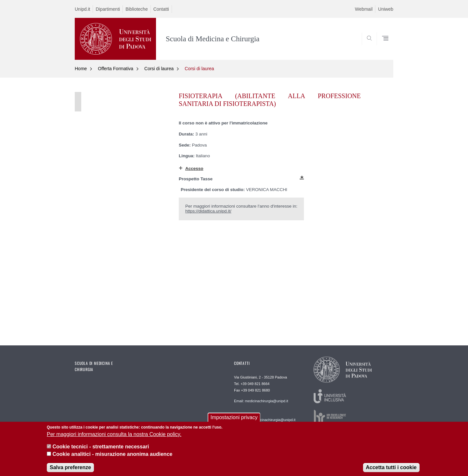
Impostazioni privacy (234, 421)
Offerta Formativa (116, 69)
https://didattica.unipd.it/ (208, 211)
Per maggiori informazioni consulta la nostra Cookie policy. (114, 438)
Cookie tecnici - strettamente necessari (101, 450)
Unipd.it (82, 9)
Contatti (161, 9)
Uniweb (386, 9)
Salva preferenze (70, 471)
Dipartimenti (108, 9)
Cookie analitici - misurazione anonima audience (112, 458)
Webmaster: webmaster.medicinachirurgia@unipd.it (265, 418)
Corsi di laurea (159, 69)
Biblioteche (137, 9)
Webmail (364, 9)
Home (81, 69)
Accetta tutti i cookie (391, 471)
